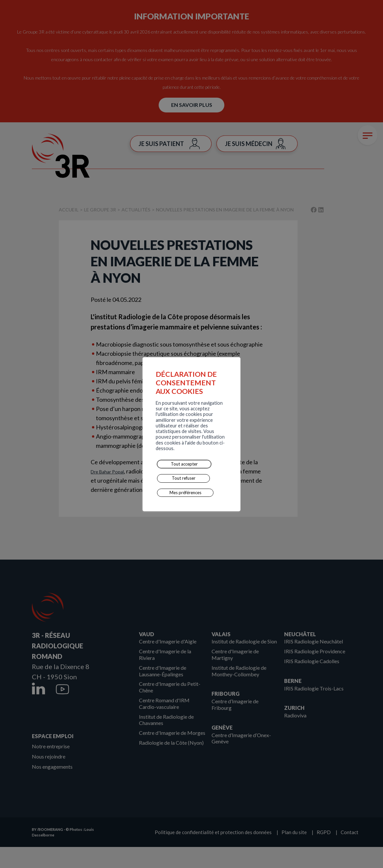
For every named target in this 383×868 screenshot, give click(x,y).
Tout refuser (147, 453)
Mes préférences (188, 453)
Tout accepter (108, 453)
